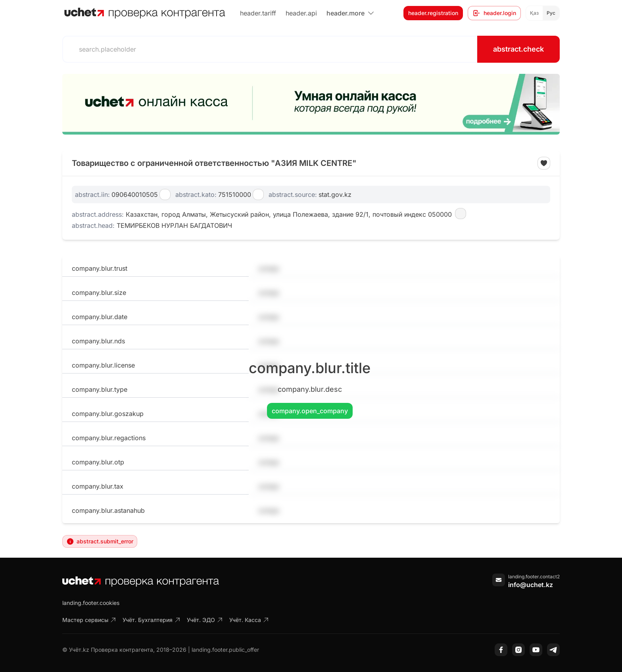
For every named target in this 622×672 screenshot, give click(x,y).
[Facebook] (501, 650)
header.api (301, 13)
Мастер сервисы (89, 620)
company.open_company (310, 411)
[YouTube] (536, 650)
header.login (494, 13)
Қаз (534, 13)
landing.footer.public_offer (225, 650)
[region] (311, 104)
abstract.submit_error (100, 541)
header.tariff (258, 13)
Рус (551, 13)
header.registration (433, 13)
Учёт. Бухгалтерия (152, 620)
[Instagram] (518, 650)
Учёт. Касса (249, 620)
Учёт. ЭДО (205, 620)
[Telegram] (553, 650)
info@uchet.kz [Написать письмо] (531, 585)
